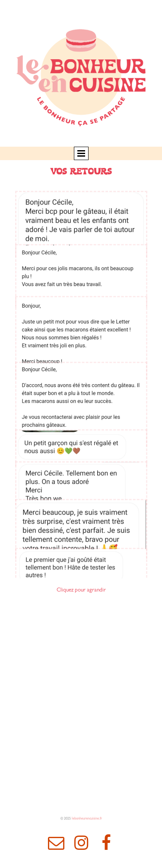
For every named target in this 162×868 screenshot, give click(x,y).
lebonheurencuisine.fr (87, 819)
